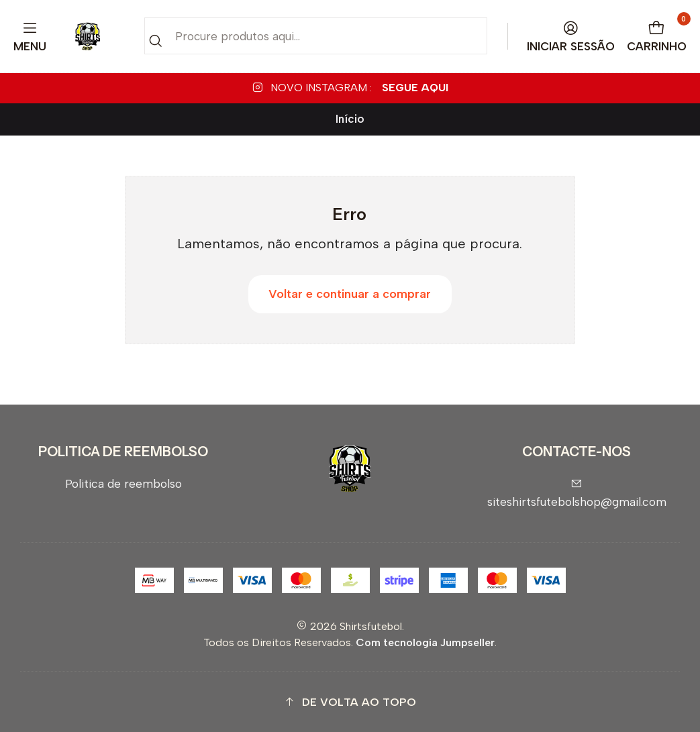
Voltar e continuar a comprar (350, 294)
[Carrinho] (657, 37)
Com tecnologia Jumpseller (425, 642)
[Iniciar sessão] (571, 37)
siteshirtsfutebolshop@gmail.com (577, 493)
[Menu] (30, 37)
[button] (350, 702)
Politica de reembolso (123, 483)
